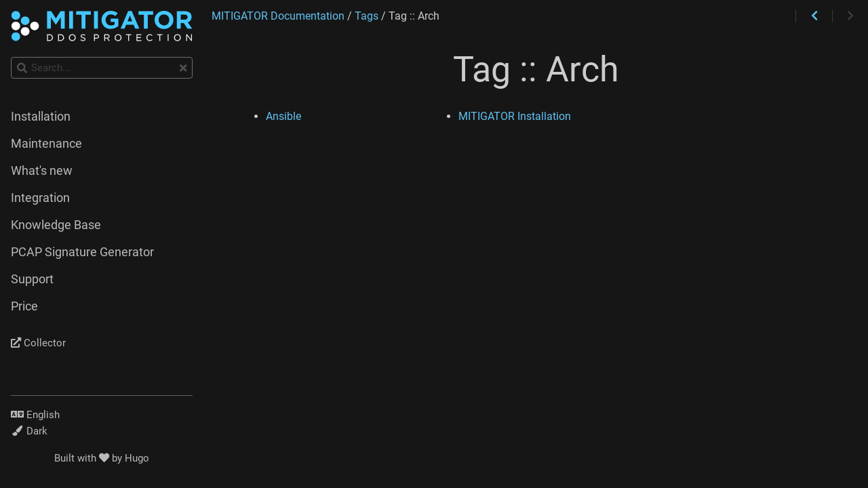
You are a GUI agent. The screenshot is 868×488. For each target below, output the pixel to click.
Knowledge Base (56, 225)
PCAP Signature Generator (82, 252)
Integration (40, 198)
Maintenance (46, 144)
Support (32, 279)
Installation (41, 117)
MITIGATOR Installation (515, 116)
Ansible (283, 116)
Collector (38, 343)
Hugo (137, 458)
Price (24, 306)
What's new (42, 171)
